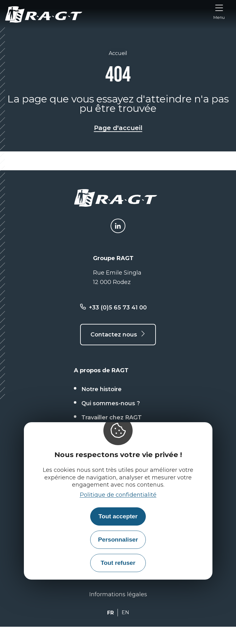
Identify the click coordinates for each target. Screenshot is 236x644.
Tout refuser (118, 563)
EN (125, 613)
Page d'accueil (118, 128)
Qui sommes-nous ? (111, 403)
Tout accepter (118, 516)
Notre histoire (102, 389)
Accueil (118, 53)
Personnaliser (118, 540)
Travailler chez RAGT (112, 418)
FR (110, 613)
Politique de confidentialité (118, 495)
